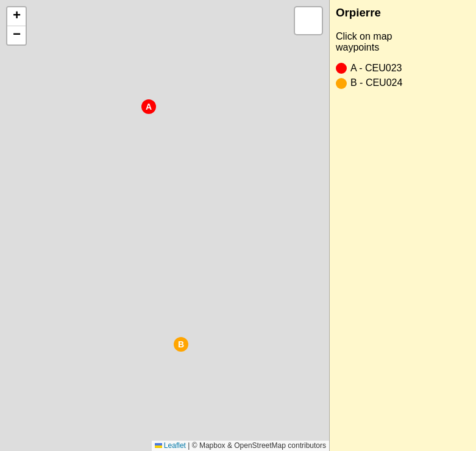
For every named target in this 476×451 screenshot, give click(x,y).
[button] (149, 107)
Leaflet (170, 446)
